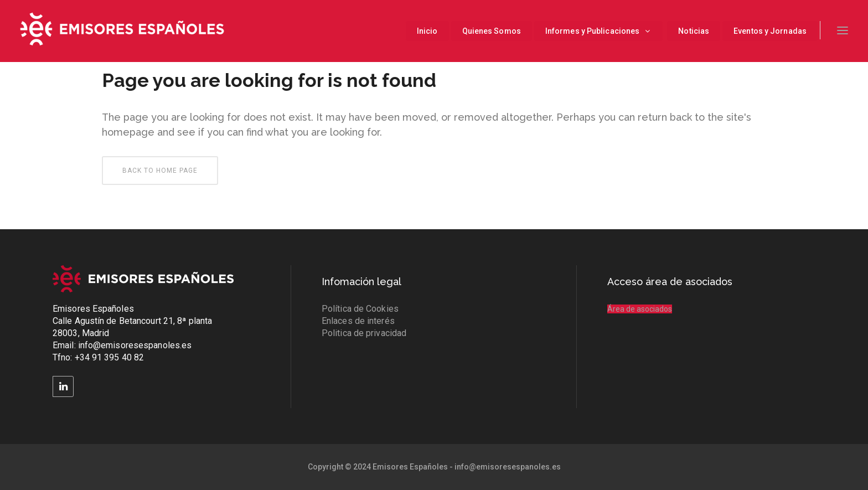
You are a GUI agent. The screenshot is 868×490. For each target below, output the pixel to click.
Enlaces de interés (358, 321)
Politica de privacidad (364, 333)
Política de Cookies (360, 309)
